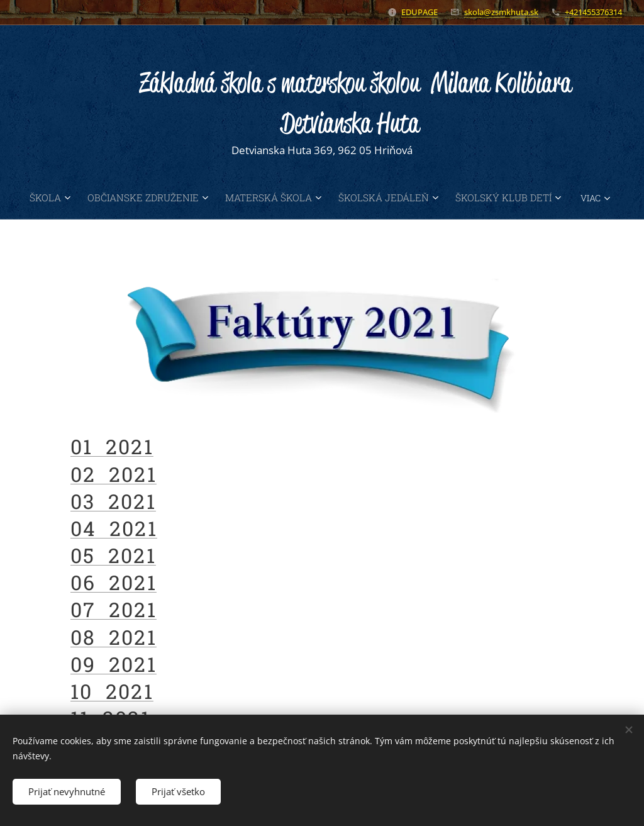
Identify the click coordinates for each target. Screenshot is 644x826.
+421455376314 (593, 12)
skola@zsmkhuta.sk (501, 12)
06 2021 (114, 582)
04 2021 (114, 527)
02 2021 (114, 473)
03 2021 (113, 500)
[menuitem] (73, 198)
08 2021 (114, 636)
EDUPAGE (419, 12)
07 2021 (114, 609)
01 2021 (112, 446)
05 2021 (113, 555)
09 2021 (114, 663)
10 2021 (112, 691)
